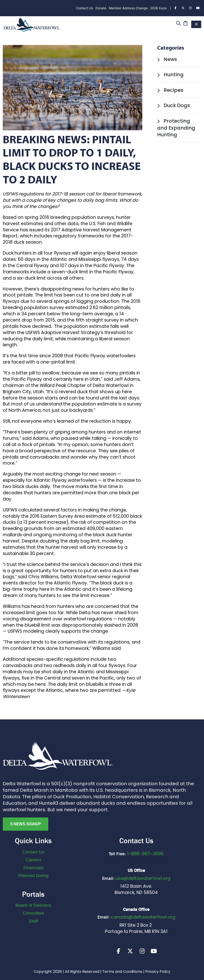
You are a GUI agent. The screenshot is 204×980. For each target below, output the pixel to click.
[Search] (178, 24)
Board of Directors (34, 905)
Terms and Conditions (122, 972)
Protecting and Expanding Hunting (176, 128)
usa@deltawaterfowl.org (143, 878)
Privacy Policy (158, 972)
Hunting (170, 75)
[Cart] (185, 24)
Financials (33, 868)
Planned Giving (33, 876)
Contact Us (84, 8)
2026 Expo (158, 8)
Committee (33, 913)
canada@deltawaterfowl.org (143, 917)
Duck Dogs (174, 105)
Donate (101, 8)
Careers (33, 860)
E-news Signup (26, 824)
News (167, 59)
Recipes (170, 90)
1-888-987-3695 (145, 854)
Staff (33, 921)
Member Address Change (128, 8)
